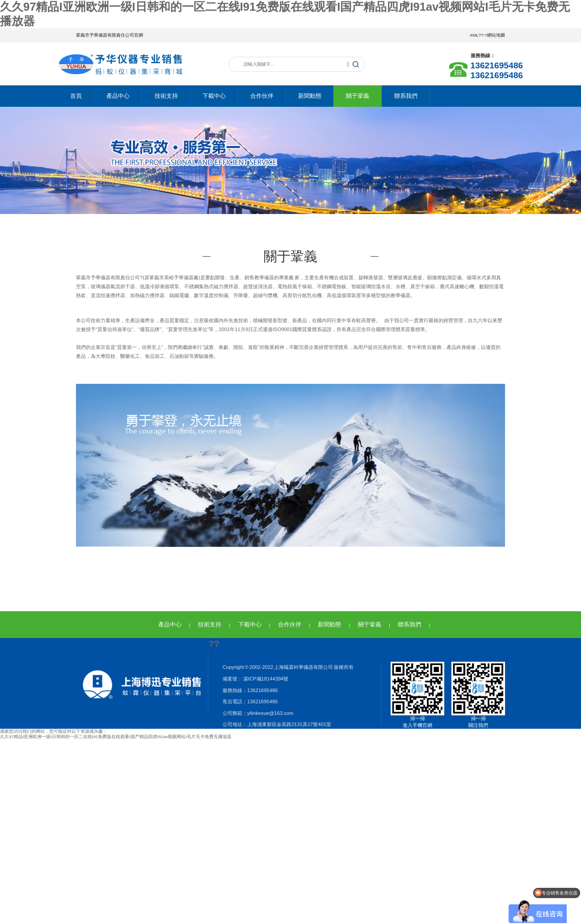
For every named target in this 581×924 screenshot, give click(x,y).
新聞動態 (310, 96)
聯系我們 (406, 96)
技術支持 (166, 96)
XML (474, 35)
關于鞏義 (358, 96)
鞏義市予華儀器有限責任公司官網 (109, 35)
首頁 (76, 96)
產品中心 (118, 96)
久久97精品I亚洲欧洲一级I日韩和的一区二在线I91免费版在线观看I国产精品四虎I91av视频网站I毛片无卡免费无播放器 (116, 737)
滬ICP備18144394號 (265, 679)
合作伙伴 (262, 96)
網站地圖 (496, 35)
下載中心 (214, 96)
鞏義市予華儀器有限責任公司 (108, 277)
